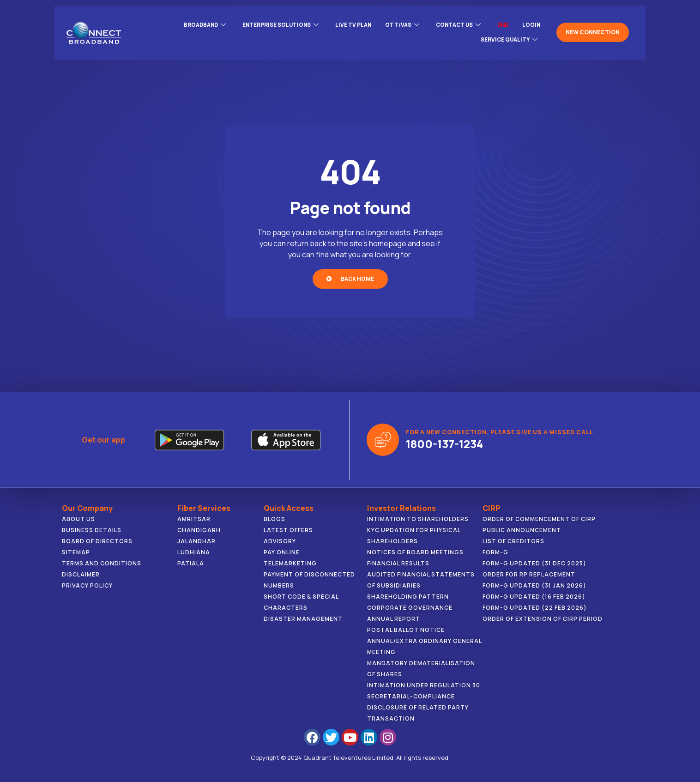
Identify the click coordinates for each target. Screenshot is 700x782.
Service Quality (508, 35)
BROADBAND (194, 24)
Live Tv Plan (347, 23)
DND (502, 23)
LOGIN (531, 23)
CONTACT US (455, 24)
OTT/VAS (397, 24)
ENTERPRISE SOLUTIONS (273, 24)
